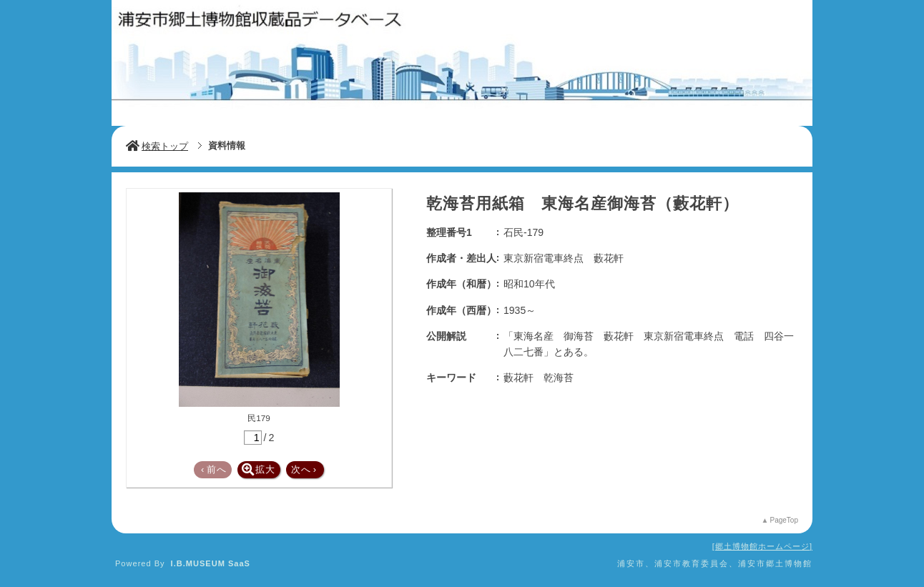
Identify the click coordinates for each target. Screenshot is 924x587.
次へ (304, 469)
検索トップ (157, 146)
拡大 (259, 469)
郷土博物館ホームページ (762, 546)
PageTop (784, 520)
